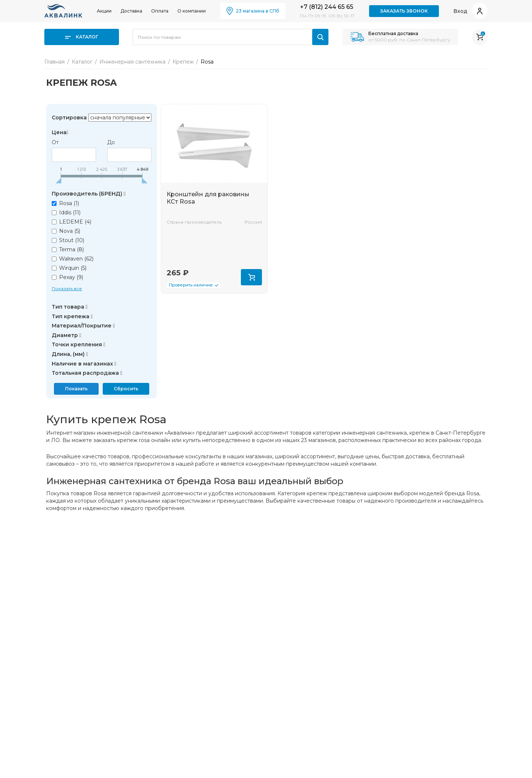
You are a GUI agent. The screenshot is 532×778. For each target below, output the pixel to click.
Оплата (160, 11)
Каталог (82, 37)
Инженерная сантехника (132, 62)
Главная (54, 62)
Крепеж (183, 62)
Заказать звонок (404, 11)
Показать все (67, 289)
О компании (192, 11)
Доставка (131, 11)
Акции (104, 11)
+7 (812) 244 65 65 (327, 7)
